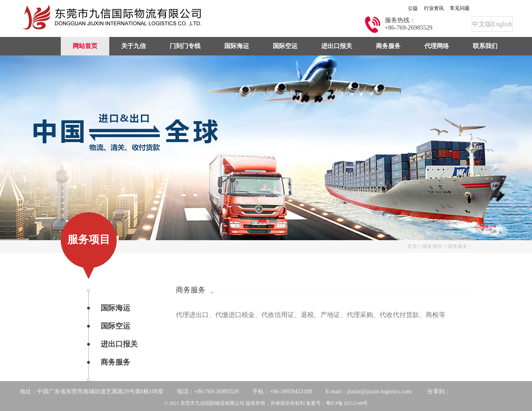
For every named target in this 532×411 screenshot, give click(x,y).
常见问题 (460, 8)
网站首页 (85, 46)
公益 (413, 8)
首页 (412, 246)
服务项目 (432, 246)
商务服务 (458, 246)
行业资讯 (434, 8)
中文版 (482, 24)
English (502, 24)
